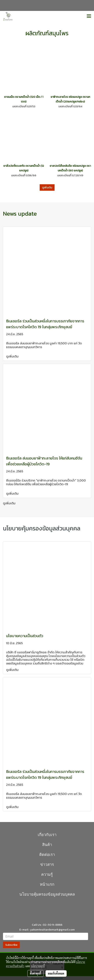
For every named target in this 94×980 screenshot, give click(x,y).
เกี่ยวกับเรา (47, 835)
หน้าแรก (47, 884)
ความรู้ (47, 874)
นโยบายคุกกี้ (38, 966)
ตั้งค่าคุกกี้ (35, 973)
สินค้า (47, 845)
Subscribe (11, 945)
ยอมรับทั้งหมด (56, 973)
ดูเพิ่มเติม (47, 187)
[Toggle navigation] (89, 16)
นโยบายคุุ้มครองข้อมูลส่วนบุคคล (47, 894)
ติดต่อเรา (47, 855)
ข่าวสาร (47, 864)
